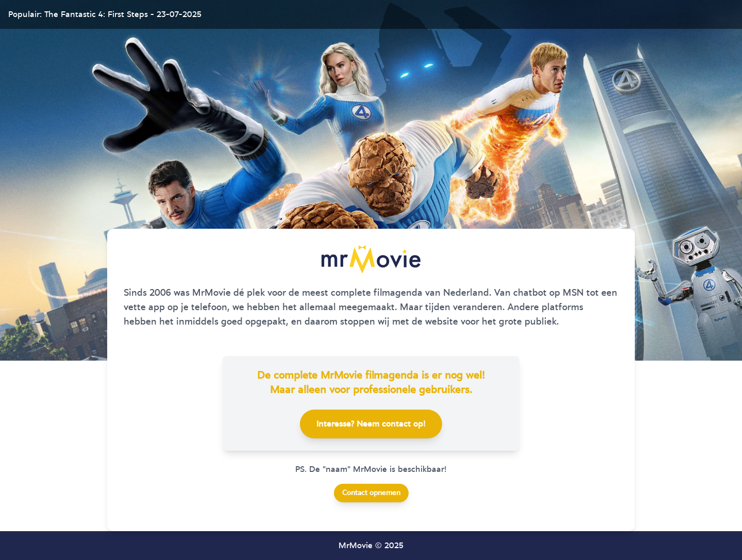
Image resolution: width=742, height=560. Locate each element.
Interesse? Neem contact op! (371, 424)
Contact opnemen (371, 493)
